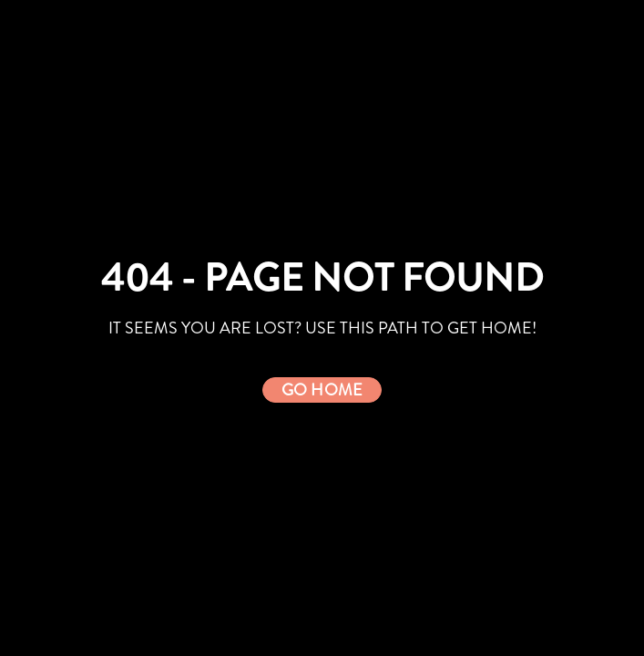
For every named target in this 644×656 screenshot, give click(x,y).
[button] (322, 390)
